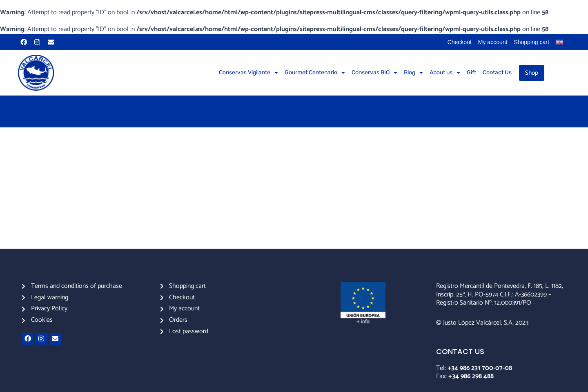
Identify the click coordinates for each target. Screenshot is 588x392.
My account (493, 42)
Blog (413, 73)
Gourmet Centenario (315, 73)
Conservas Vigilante (248, 73)
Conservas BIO (374, 73)
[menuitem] (559, 42)
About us (445, 73)
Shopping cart (531, 42)
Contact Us (497, 72)
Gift (471, 72)
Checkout (460, 42)
